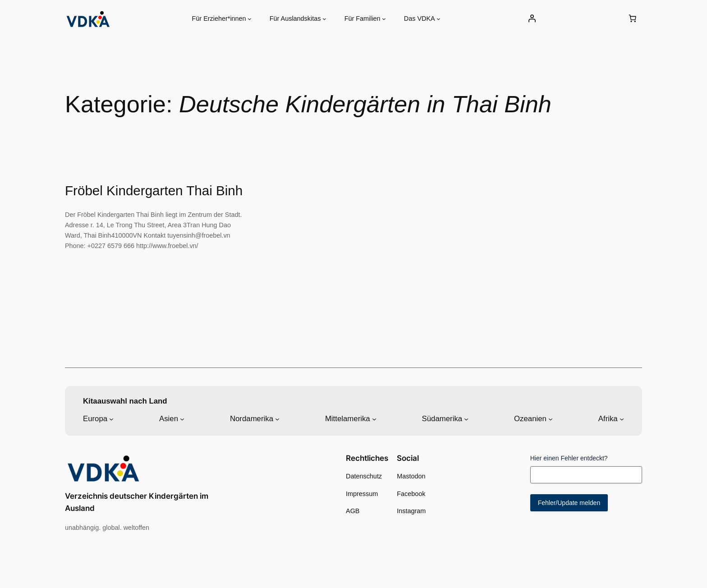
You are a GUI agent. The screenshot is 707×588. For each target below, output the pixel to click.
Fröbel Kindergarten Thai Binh (154, 191)
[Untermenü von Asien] (182, 419)
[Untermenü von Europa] (111, 419)
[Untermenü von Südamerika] (466, 419)
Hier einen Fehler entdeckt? (569, 458)
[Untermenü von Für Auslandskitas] (324, 19)
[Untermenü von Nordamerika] (277, 419)
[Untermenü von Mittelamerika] (374, 419)
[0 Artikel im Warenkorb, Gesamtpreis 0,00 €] (633, 18)
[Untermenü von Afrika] (622, 419)
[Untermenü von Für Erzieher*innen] (250, 19)
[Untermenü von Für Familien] (384, 19)
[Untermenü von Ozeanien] (551, 419)
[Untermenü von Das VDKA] (438, 19)
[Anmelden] (532, 18)
